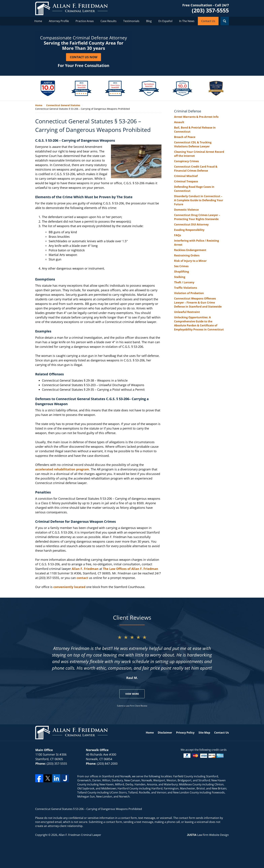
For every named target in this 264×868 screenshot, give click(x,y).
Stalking (180, 277)
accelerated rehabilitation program (62, 469)
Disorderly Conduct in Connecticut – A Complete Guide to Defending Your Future (199, 200)
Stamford (108, 776)
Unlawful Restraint (187, 312)
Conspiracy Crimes (186, 161)
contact (82, 578)
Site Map (204, 733)
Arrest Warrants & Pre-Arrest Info (196, 117)
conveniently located (69, 587)
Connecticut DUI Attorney (191, 224)
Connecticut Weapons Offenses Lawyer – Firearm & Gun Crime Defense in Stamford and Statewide (198, 303)
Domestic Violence (186, 210)
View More (132, 694)
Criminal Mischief (186, 176)
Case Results (109, 21)
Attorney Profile (59, 21)
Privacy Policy (185, 733)
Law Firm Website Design (208, 835)
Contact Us (208, 21)
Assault (179, 122)
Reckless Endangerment (190, 250)
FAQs (178, 235)
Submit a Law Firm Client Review (132, 706)
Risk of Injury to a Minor (190, 261)
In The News (187, 21)
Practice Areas (85, 21)
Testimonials (131, 21)
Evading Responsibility (189, 230)
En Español (165, 21)
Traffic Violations (186, 288)
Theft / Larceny (184, 282)
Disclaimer (165, 733)
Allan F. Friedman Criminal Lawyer (80, 835)
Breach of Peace (185, 137)
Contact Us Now (84, 57)
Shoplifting (181, 272)
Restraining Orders (187, 255)
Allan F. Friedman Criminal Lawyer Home (71, 8)
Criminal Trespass (186, 181)
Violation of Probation (189, 293)
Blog (149, 21)
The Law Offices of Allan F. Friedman (130, 569)
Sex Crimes (181, 266)
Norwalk (125, 776)
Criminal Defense (188, 111)
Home (38, 21)
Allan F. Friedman (85, 569)
